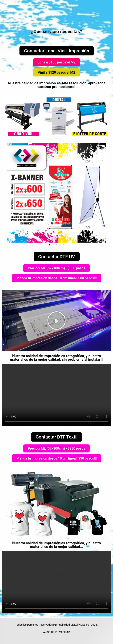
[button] (57, 62)
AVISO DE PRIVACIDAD (57, 632)
